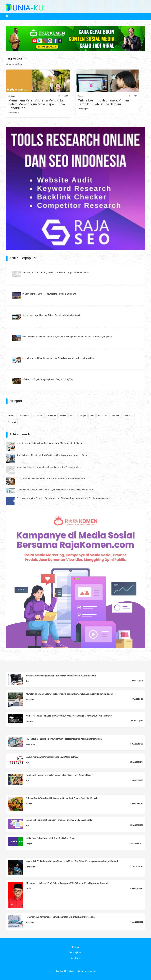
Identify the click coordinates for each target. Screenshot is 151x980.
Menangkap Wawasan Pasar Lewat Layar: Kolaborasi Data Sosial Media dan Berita (55, 490)
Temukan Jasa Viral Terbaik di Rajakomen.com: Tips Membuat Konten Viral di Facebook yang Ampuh (63, 498)
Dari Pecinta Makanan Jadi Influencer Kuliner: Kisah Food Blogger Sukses (60, 775)
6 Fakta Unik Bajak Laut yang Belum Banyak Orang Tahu (48, 379)
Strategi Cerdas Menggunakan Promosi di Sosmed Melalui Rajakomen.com (61, 676)
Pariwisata (38, 415)
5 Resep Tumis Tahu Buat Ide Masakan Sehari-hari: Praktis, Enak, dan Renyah (62, 798)
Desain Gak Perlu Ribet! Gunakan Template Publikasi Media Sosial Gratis (59, 820)
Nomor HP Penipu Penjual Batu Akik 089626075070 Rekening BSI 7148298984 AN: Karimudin (69, 716)
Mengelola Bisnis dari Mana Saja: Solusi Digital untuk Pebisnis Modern (49, 467)
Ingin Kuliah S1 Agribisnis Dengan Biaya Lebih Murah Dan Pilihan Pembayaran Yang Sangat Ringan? (72, 861)
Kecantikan (51, 415)
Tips (92, 415)
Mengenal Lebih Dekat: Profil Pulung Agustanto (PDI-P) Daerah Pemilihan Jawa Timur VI (67, 883)
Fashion (11, 415)
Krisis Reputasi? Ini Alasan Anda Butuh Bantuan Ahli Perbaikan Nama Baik (51, 479)
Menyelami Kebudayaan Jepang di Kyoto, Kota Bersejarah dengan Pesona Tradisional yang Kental (68, 337)
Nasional (12, 96)
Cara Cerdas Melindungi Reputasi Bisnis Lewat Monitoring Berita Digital (49, 443)
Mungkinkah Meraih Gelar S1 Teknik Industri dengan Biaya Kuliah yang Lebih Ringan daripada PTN (71, 694)
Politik (73, 415)
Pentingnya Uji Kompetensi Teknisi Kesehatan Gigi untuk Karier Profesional (60, 917)
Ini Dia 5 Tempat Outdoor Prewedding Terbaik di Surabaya (49, 294)
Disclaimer (75, 958)
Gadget (81, 96)
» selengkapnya (14, 113)
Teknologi (12, 422)
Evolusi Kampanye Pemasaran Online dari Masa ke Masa (52, 757)
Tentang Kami (75, 952)
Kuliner (63, 415)
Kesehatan (103, 415)
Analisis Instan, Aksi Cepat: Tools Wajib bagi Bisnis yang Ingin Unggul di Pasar (52, 455)
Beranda (75, 947)
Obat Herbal (24, 415)
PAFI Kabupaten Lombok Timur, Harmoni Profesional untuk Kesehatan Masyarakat (64, 739)
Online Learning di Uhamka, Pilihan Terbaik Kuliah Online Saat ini (103, 102)
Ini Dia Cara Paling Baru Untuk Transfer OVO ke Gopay (51, 838)
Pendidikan (128, 415)
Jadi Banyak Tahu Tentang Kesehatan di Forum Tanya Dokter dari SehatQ (56, 272)
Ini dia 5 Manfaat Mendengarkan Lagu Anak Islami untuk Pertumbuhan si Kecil (58, 358)
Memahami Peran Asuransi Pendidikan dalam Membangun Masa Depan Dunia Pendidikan (37, 104)
